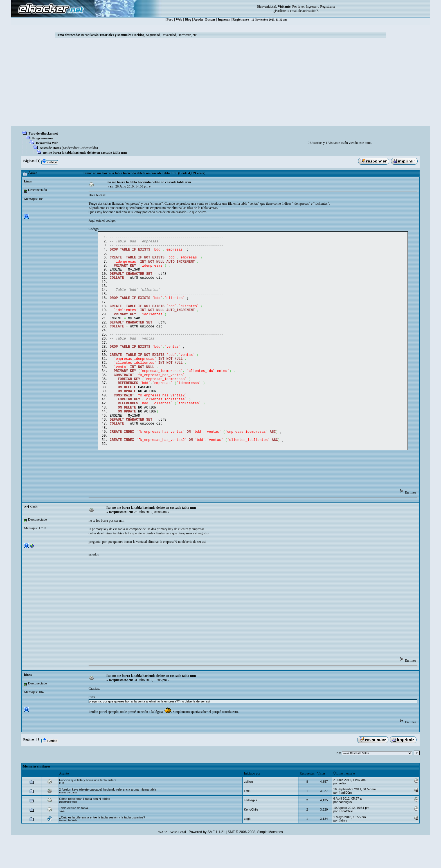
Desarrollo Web (47, 143)
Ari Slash (31, 536)
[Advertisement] (220, 84)
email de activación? (304, 11)
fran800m (345, 822)
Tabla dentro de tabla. (74, 837)
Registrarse (241, 19)
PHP (62, 813)
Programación (42, 138)
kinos (28, 181)
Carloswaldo (88, 148)
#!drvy (343, 850)
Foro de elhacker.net (43, 133)
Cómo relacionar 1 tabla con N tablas (85, 828)
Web (179, 19)
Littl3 (247, 820)
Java (62, 840)
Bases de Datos (50, 148)
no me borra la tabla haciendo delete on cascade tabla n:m (85, 153)
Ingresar (311, 6)
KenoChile (251, 839)
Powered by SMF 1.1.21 (207, 861)
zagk (247, 848)
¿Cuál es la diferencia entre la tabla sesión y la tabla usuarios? (102, 847)
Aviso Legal (178, 861)
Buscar (210, 19)
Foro (170, 19)
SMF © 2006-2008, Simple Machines (255, 861)
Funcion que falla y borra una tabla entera (88, 809)
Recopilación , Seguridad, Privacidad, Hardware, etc (139, 35)
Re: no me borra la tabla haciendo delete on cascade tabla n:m (151, 537)
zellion (248, 811)
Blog (188, 19)
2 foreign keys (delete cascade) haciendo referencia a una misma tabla (108, 819)
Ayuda (198, 19)
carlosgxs (250, 829)
